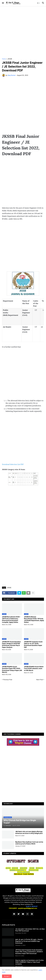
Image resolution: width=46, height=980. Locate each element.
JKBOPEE (24, 868)
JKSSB (10, 59)
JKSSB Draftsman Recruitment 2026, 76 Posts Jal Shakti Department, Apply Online (34, 620)
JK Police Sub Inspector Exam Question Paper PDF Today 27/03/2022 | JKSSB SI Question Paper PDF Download (29, 952)
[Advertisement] (23, 32)
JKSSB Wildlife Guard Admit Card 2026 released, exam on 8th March (34, 668)
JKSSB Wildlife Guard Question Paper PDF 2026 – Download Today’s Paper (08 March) (12, 669)
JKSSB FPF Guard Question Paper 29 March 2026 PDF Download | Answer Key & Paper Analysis (11, 644)
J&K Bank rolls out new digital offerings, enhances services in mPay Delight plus (29, 832)
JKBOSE (15, 868)
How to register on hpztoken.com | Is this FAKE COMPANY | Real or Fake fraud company (29, 962)
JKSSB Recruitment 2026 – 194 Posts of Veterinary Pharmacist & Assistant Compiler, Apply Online (11, 620)
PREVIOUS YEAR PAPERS (24, 874)
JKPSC (8, 868)
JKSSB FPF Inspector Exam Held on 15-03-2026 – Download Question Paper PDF (33, 644)
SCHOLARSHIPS (23, 872)
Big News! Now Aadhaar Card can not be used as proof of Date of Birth (29, 843)
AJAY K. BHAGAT (32, 906)
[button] (3, 3)
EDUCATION (34, 870)
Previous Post (8, 680)
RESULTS (39, 868)
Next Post (40, 680)
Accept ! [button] (7, 976)
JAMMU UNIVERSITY (18, 870)
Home (4, 59)
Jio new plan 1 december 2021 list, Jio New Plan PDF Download (30, 930)
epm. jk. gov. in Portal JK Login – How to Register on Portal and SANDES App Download (29, 941)
